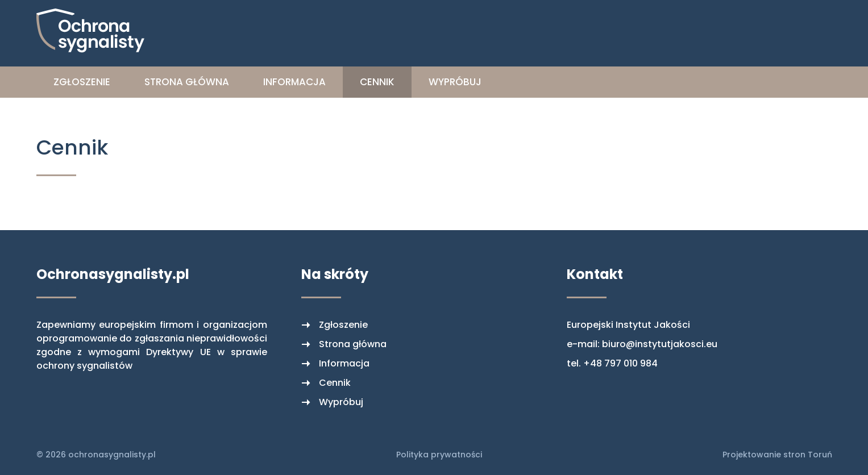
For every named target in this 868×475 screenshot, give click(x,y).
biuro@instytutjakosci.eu (660, 344)
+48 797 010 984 (620, 363)
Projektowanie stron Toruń (777, 455)
